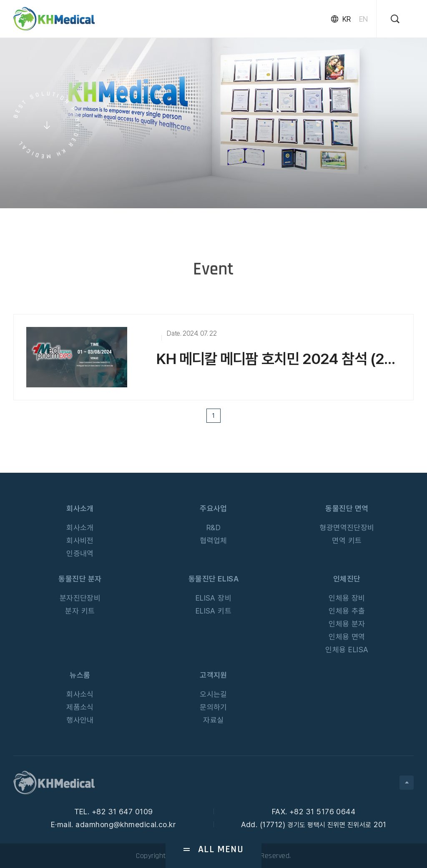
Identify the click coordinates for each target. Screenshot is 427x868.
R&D (213, 528)
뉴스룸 (80, 675)
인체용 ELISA (347, 650)
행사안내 (80, 720)
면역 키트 (347, 540)
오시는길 (213, 694)
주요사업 (213, 508)
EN (363, 19)
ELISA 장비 (214, 598)
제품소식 (80, 707)
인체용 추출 (347, 611)
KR (347, 19)
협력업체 (213, 540)
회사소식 (80, 694)
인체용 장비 (347, 598)
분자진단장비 (80, 598)
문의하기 (213, 707)
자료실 (213, 720)
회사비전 (80, 540)
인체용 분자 (347, 624)
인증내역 (80, 553)
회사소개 (80, 508)
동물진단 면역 (347, 508)
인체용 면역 (347, 637)
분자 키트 (80, 611)
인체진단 (347, 579)
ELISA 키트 (214, 611)
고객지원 (213, 675)
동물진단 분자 (80, 579)
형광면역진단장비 (347, 528)
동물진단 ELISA (214, 579)
